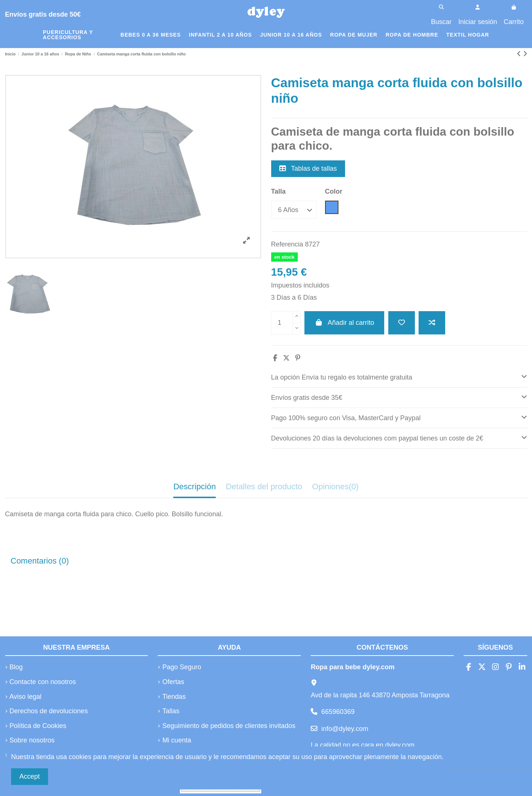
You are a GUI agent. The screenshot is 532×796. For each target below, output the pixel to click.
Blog (16, 667)
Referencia (287, 244)
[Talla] (294, 209)
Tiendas (174, 697)
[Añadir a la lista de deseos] (402, 323)
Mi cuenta (177, 740)
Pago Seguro (182, 667)
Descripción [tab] (195, 487)
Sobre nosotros (32, 740)
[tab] (399, 377)
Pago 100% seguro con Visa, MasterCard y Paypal (399, 417)
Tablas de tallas (308, 169)
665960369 (338, 712)
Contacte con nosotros (43, 682)
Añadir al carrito (344, 323)
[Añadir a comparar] (432, 323)
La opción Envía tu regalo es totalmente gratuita (399, 376)
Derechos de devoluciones (49, 711)
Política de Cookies (38, 726)
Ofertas (173, 682)
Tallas (171, 711)
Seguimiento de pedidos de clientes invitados (229, 726)
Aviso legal (26, 697)
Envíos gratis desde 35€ (399, 397)
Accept (30, 776)
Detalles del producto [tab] (264, 487)
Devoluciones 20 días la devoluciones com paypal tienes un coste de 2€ (399, 437)
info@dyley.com (345, 729)
